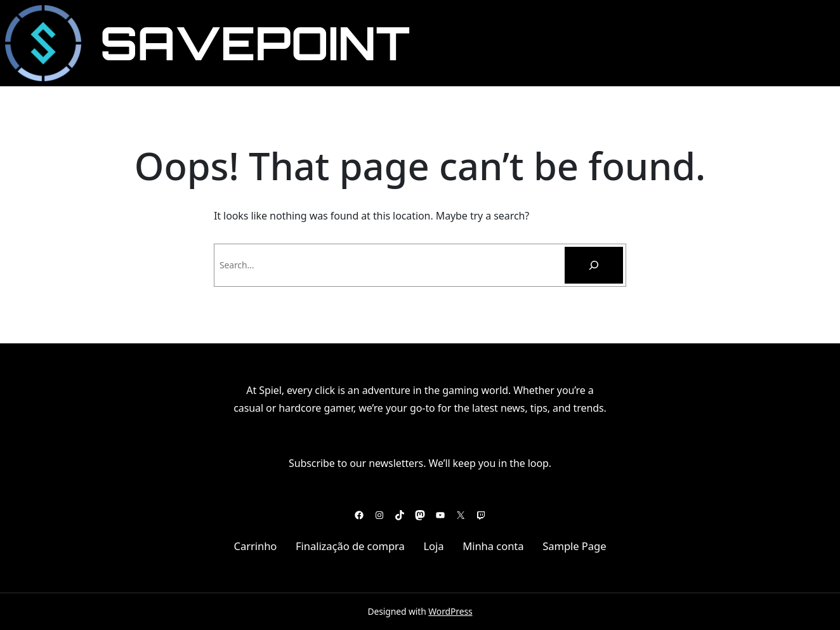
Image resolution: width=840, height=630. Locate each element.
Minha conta (493, 546)
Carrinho (255, 546)
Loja (433, 546)
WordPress (450, 611)
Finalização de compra (350, 546)
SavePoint (255, 43)
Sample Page (574, 546)
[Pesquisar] (594, 265)
